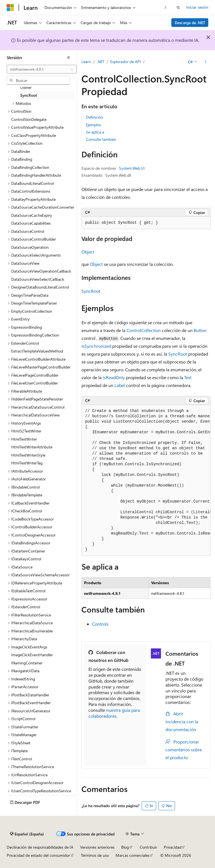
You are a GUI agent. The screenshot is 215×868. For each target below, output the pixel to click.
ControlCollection (144, 330)
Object (88, 252)
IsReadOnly (114, 377)
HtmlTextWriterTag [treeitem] (27, 463)
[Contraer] (69, 57)
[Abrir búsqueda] (178, 8)
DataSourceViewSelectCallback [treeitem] (38, 279)
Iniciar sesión (197, 7)
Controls (100, 624)
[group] (146, 480)
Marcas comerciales (133, 855)
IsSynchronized (96, 346)
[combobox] (42, 69)
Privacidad (173, 847)
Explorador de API (126, 62)
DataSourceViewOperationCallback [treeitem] (41, 271)
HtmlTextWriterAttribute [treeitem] (32, 447)
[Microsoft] (10, 8)
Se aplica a (95, 132)
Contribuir (148, 847)
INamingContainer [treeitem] (27, 663)
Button (200, 330)
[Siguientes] (166, 7)
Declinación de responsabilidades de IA (40, 847)
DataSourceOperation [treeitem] (30, 247)
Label (120, 385)
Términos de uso (95, 855)
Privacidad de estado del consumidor (38, 855)
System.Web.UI (132, 168)
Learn (86, 62)
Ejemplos (94, 125)
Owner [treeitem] (26, 87)
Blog (125, 847)
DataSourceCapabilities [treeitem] (31, 223)
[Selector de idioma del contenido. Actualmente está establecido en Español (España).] (27, 834)
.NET (101, 62)
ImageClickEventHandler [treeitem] (32, 655)
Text (188, 377)
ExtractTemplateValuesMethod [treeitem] (37, 351)
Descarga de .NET (190, 23)
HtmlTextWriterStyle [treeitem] (28, 455)
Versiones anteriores (97, 847)
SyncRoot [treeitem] (29, 95)
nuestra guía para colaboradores (114, 713)
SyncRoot (91, 291)
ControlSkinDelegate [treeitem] (29, 119)
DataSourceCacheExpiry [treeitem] (32, 215)
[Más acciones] (206, 62)
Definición (94, 117)
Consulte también (101, 139)
